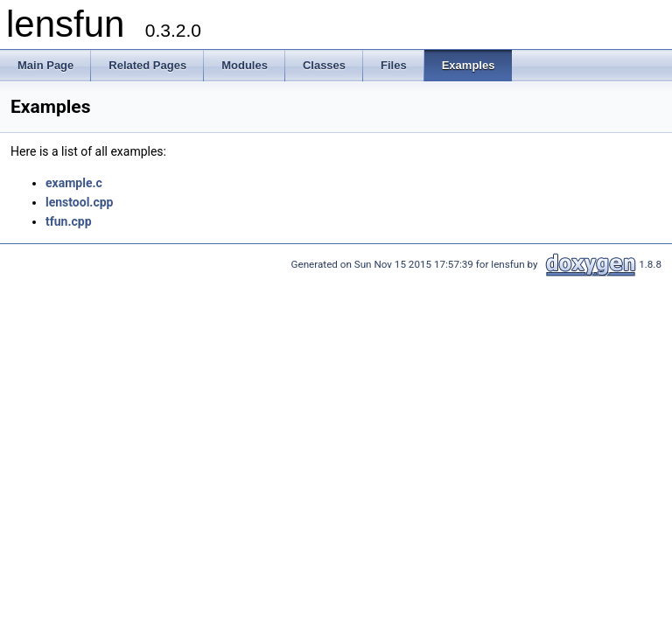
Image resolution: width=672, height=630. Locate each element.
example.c (74, 183)
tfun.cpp (69, 221)
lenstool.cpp (79, 202)
